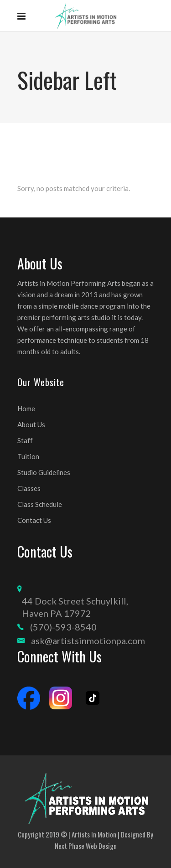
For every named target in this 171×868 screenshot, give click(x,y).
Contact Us (34, 520)
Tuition (28, 456)
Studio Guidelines (44, 472)
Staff (25, 440)
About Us (31, 424)
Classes (29, 488)
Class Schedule (40, 504)
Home (26, 408)
